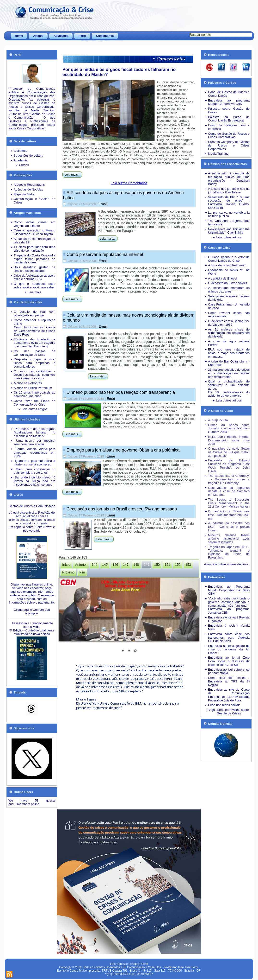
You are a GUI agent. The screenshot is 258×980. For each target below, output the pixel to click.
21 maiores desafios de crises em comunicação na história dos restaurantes (229, 373)
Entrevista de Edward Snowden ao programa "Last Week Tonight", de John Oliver (229, 466)
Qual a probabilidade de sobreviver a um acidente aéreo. (229, 385)
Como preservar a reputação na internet (105, 255)
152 (178, 565)
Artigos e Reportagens (29, 185)
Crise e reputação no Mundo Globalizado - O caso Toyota (34, 232)
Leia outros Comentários (129, 183)
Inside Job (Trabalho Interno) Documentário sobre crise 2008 (229, 440)
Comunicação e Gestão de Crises (34, 201)
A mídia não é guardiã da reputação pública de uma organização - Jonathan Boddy (229, 179)
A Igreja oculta (218, 420)
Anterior (81, 565)
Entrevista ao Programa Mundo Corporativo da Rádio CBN (229, 590)
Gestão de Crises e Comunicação (32, 506)
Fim (82, 572)
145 (105, 565)
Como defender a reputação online (34, 322)
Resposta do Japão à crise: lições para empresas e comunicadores (34, 363)
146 (115, 565)
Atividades (61, 36)
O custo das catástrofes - (34, 371)
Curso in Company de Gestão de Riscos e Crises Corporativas (229, 145)
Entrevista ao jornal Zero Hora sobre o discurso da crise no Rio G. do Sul (229, 661)
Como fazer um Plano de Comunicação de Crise (34, 403)
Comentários (105, 36)
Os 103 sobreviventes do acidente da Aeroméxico (229, 394)
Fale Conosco (119, 964)
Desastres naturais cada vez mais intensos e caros (34, 376)
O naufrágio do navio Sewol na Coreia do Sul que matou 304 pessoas (229, 452)
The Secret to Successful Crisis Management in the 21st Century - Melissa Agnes (229, 503)
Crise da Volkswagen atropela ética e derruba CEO (34, 277)
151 (167, 565)
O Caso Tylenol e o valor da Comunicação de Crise (229, 259)
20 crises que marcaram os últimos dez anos (229, 290)
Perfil (82, 36)
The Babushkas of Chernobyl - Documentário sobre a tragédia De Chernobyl (229, 479)
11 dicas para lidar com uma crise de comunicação (34, 249)
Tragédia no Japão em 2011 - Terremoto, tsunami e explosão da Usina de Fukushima (229, 552)
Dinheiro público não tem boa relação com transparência (121, 392)
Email (103, 204)
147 (126, 565)
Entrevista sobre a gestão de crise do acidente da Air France (229, 649)
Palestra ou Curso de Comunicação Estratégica (229, 119)
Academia (21, 160)
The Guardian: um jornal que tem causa (229, 223)
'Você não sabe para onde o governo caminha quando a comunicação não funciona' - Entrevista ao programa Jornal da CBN (229, 605)
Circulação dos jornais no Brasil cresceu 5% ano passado (122, 509)
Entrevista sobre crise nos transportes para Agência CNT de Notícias (229, 638)
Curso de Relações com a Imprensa (229, 127)
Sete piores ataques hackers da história (229, 298)
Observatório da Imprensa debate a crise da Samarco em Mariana (229, 491)
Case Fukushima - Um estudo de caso (229, 306)
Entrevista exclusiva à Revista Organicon (229, 619)
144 (95, 565)
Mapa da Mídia (24, 194)
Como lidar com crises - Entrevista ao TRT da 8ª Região (229, 681)
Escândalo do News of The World (229, 272)
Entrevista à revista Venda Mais (229, 627)
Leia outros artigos (34, 409)
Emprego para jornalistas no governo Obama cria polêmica (123, 450)
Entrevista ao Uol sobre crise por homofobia (229, 671)
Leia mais (35, 292)
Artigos (38, 36)
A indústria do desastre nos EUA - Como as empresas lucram (229, 527)
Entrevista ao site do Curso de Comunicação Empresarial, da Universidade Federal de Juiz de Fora (229, 695)
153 (188, 565)
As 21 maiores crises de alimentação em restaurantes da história (229, 333)
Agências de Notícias (28, 189)
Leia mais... (72, 175)
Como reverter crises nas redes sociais (229, 315)
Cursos (24, 165)
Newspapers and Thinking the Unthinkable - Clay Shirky (229, 231)
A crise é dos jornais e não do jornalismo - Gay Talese (229, 191)
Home (19, 36)
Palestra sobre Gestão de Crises (229, 110)
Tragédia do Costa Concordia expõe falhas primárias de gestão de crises (34, 259)
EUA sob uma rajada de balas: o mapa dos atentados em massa (229, 353)
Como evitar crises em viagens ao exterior (34, 224)
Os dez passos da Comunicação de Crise (34, 353)
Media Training (218, 154)
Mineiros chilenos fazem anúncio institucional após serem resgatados (229, 539)
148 (136, 565)
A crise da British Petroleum (33, 388)
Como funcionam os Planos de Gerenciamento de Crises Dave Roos (34, 331)
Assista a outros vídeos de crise (226, 564)
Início (66, 565)
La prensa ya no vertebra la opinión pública (229, 214)
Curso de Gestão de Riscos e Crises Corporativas (229, 135)
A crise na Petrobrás (28, 383)
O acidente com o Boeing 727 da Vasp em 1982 (229, 323)
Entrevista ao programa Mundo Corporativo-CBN (229, 102)
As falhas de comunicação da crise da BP (34, 241)
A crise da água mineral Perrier (229, 343)
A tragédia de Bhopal (223, 278)
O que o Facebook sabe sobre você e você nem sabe (34, 286)
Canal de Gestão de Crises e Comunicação (229, 94)
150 (157, 565)
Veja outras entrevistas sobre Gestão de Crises (229, 712)
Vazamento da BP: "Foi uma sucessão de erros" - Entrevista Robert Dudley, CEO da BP (229, 202)
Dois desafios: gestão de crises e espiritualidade (34, 269)
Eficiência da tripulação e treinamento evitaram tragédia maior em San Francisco (34, 343)
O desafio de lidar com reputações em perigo (34, 313)
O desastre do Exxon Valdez (228, 283)
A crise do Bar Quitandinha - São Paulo (229, 363)
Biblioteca (20, 151)
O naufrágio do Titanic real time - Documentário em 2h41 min (229, 515)
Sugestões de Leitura (28, 156)
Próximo (68, 572)
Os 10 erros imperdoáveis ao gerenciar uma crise (34, 394)
